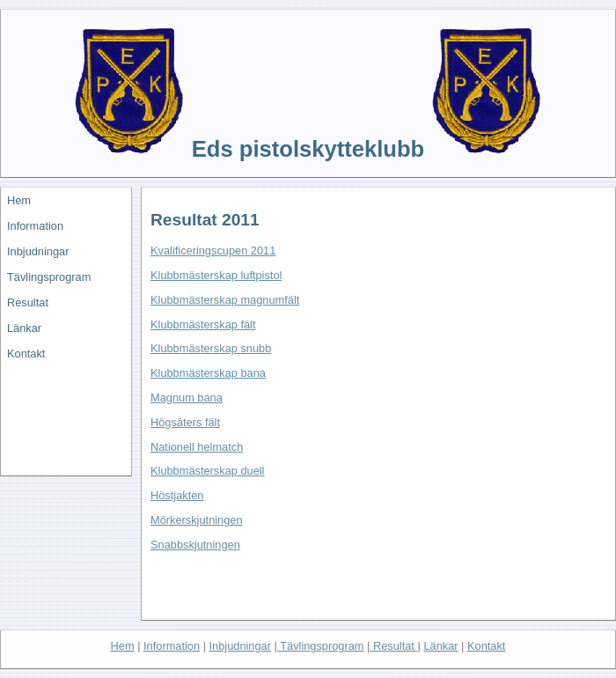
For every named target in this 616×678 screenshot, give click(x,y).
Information (35, 226)
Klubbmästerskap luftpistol (216, 275)
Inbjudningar (38, 251)
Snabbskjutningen (195, 545)
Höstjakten (177, 495)
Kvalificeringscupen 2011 (213, 251)
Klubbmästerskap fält (203, 324)
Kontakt (26, 354)
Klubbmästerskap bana (208, 373)
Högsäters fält (185, 422)
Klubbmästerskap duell (207, 471)
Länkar (24, 328)
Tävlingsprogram (49, 277)
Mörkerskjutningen (197, 520)
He (123, 646)
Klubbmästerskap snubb (211, 348)
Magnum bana (187, 398)
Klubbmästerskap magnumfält (225, 300)
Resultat (28, 302)
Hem (19, 200)
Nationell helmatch (197, 447)
